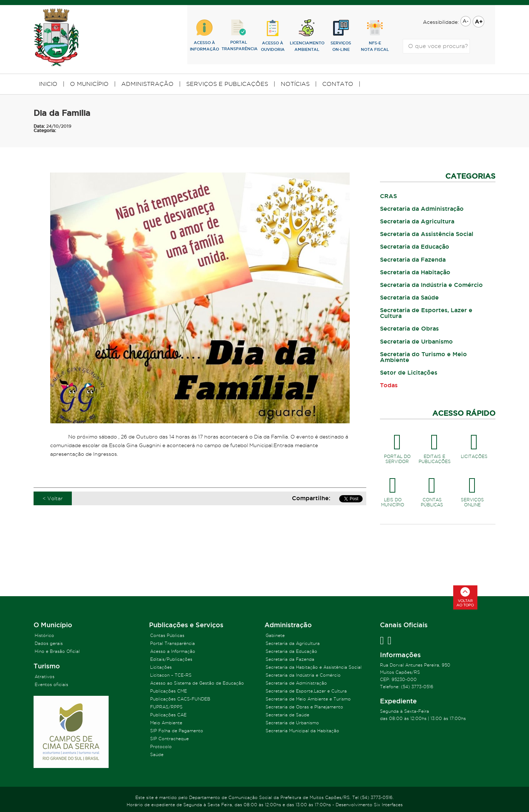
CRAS (388, 196)
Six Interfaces (388, 805)
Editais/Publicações (171, 659)
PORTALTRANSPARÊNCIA (239, 35)
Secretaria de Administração (296, 683)
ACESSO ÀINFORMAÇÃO (204, 35)
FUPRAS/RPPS (166, 707)
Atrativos (45, 676)
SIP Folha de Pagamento (177, 731)
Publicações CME (169, 691)
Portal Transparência (172, 643)
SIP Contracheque (169, 739)
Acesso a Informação (173, 651)
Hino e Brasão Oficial (57, 651)
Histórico (44, 635)
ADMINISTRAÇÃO (147, 84)
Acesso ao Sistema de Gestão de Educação (197, 683)
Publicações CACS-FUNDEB (180, 699)
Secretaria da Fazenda (413, 259)
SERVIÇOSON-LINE (341, 36)
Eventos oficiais (51, 684)
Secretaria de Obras (409, 328)
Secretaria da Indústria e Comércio (431, 285)
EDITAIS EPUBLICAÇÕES (435, 446)
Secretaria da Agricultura (417, 221)
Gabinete (275, 635)
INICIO (48, 84)
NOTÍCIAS (295, 84)
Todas (389, 385)
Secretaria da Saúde (409, 297)
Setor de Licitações (409, 372)
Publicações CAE (168, 715)
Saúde (157, 754)
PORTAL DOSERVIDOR (397, 446)
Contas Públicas (167, 635)
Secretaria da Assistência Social (427, 234)
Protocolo (161, 746)
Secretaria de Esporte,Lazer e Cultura (306, 691)
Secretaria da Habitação (415, 272)
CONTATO (338, 84)
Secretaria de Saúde (287, 715)
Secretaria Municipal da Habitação (302, 731)
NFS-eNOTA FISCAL (375, 36)
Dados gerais (49, 643)
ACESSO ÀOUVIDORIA (273, 36)
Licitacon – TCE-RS (171, 675)
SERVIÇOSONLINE (472, 489)
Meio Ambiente (166, 723)
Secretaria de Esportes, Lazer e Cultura (426, 313)
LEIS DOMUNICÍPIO (393, 489)
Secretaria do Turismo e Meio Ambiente (423, 357)
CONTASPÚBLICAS (432, 489)
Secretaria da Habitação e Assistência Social (314, 667)
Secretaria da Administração (422, 209)
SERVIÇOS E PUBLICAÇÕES (227, 84)
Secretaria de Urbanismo (416, 341)
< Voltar (53, 498)
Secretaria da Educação (415, 246)
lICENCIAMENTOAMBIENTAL (307, 36)
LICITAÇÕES (474, 444)
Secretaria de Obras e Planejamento (304, 707)
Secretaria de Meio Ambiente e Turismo (308, 699)
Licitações (161, 667)
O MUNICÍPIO (89, 84)
